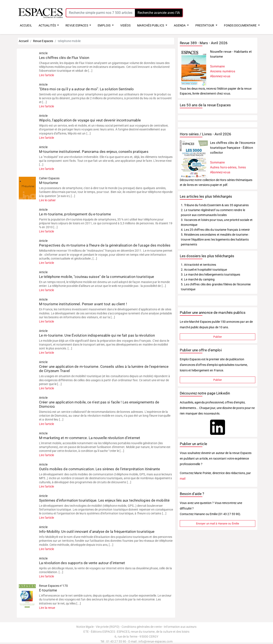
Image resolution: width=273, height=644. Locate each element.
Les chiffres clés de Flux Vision (64, 58)
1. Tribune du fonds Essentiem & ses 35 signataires (215, 205)
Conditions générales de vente (142, 627)
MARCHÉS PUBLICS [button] (151, 25)
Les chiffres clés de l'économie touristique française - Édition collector (233, 148)
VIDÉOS (126, 25)
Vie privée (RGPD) (108, 627)
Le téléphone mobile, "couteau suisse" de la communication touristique (97, 277)
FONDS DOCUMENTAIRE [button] (241, 25)
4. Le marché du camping (198, 279)
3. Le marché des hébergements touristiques (211, 275)
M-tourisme (49, 183)
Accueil (24, 41)
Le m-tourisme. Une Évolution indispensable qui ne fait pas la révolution (97, 335)
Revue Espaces (43, 41)
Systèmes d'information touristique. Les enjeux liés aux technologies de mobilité (104, 500)
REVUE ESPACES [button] (77, 25)
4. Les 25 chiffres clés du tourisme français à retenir (215, 230)
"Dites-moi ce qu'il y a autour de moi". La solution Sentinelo (86, 89)
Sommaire (218, 66)
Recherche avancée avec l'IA (159, 13)
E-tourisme (48, 590)
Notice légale (85, 627)
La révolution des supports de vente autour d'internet (82, 563)
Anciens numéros (223, 71)
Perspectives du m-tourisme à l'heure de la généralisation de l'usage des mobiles (105, 245)
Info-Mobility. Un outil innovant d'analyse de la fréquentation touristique (97, 532)
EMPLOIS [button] (104, 25)
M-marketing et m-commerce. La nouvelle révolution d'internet (90, 438)
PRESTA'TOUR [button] (205, 25)
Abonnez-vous (220, 76)
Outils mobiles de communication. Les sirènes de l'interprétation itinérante (100, 469)
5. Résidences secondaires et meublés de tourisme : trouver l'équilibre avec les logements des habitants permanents (215, 239)
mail (183, 479)
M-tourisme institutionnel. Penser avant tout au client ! (83, 304)
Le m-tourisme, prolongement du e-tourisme (75, 214)
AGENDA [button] (180, 25)
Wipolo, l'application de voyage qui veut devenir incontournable (90, 120)
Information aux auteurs (180, 627)
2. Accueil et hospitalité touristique (204, 270)
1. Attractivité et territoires (198, 265)
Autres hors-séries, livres (228, 167)
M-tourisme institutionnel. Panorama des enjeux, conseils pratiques (94, 152)
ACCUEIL (26, 25)
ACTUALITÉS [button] (48, 25)
